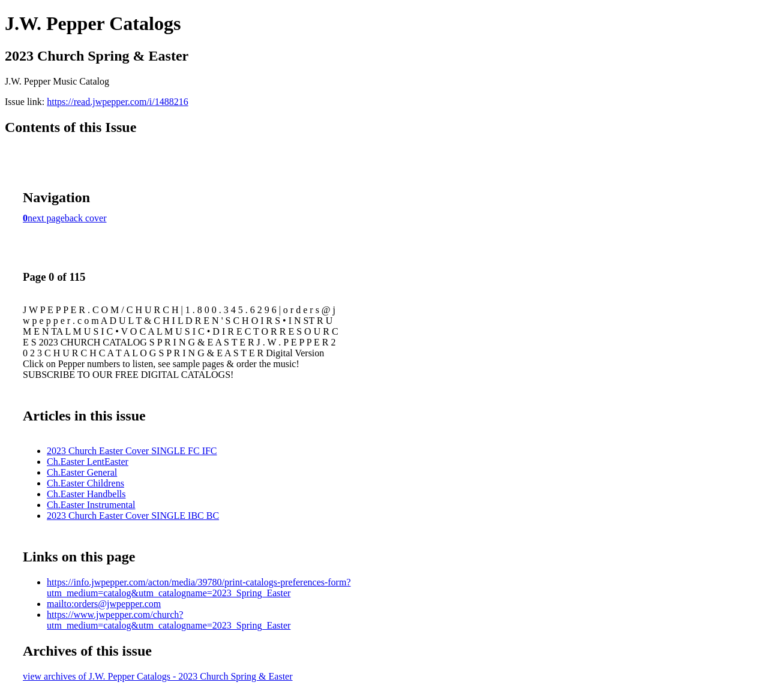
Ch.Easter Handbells (86, 494)
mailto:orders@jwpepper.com (104, 604)
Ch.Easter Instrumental (91, 505)
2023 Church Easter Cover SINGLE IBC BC (133, 516)
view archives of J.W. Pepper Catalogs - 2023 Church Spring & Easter (158, 676)
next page (46, 218)
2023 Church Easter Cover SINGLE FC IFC (132, 451)
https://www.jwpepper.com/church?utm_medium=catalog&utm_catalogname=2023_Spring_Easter (169, 620)
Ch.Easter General (82, 472)
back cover (86, 218)
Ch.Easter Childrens (85, 483)
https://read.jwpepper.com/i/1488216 (118, 102)
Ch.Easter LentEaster (88, 462)
